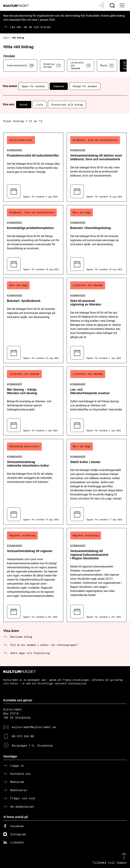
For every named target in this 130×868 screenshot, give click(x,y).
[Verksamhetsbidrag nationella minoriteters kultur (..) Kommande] (33, 482)
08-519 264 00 (23, 736)
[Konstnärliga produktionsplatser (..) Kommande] (33, 240)
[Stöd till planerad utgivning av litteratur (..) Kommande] (97, 320)
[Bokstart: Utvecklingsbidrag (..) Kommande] (97, 240)
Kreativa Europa (52, 65)
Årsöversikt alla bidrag (67, 105)
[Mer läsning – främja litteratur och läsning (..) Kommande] (33, 401)
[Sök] (113, 5)
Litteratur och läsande (81, 65)
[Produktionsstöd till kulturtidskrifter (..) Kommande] (33, 167)
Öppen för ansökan (33, 86)
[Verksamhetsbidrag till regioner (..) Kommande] (33, 575)
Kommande (59, 86)
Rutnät (24, 105)
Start (6, 38)
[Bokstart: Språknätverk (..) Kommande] (33, 320)
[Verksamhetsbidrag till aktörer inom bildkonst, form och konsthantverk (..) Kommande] (97, 167)
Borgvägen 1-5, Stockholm (32, 745)
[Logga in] (101, 5)
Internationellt (20, 65)
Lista (40, 105)
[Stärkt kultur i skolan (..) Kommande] (97, 482)
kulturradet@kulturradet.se (34, 727)
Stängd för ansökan (85, 86)
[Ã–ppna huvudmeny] (122, 5)
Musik (107, 65)
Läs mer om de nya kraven (30, 27)
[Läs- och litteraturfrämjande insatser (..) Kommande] (97, 401)
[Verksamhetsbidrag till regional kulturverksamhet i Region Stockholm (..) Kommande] (97, 575)
